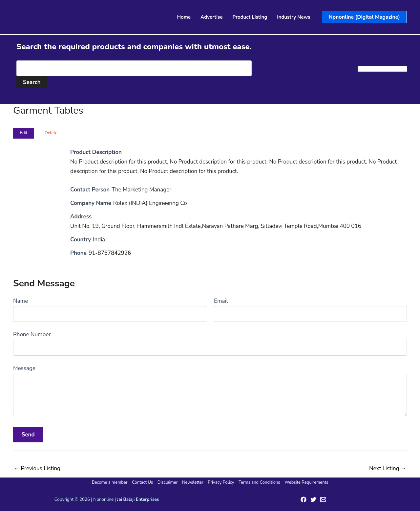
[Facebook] (304, 500)
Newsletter (193, 482)
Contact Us (143, 482)
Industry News (294, 17)
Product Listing (250, 17)
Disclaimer (168, 482)
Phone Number (32, 334)
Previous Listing (37, 468)
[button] (364, 17)
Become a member (110, 482)
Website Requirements (306, 482)
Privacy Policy (221, 482)
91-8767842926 (110, 253)
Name (21, 301)
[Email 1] (323, 500)
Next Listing (388, 468)
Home (184, 17)
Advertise (212, 17)
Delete (51, 133)
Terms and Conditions (259, 482)
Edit (23, 133)
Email (221, 301)
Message (24, 368)
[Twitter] (313, 500)
